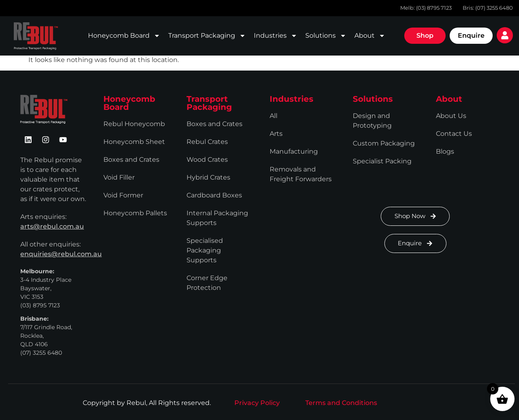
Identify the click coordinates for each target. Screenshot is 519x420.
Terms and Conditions (341, 403)
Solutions (326, 36)
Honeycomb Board (124, 36)
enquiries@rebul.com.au (61, 254)
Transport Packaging (207, 36)
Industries (276, 36)
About (370, 36)
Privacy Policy (257, 403)
